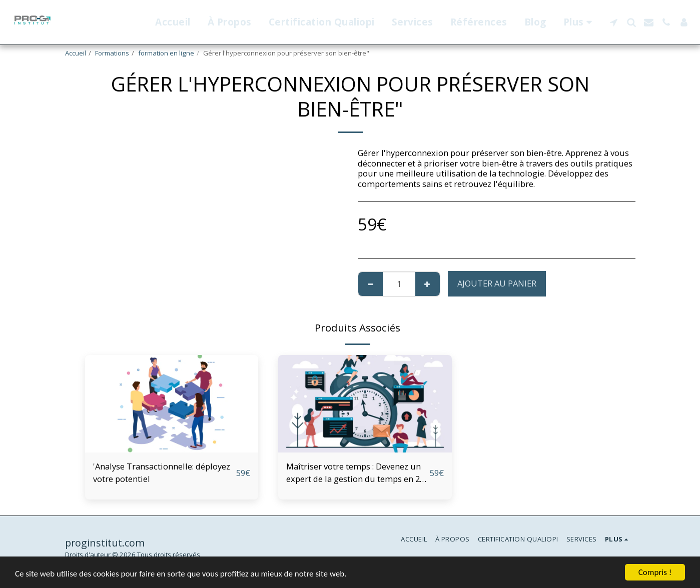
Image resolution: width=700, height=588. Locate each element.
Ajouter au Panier (497, 283)
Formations (112, 53)
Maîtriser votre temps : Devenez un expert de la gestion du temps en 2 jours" (354, 473)
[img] (172, 404)
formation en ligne (166, 53)
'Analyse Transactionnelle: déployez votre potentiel (162, 472)
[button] (614, 22)
